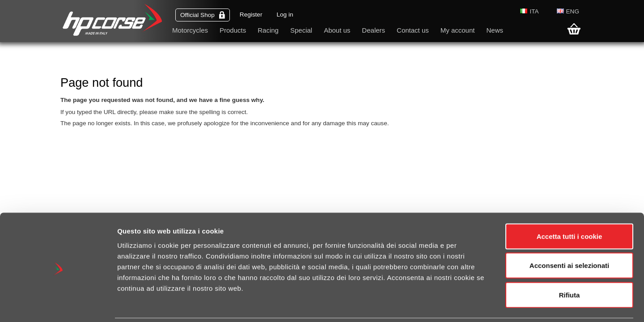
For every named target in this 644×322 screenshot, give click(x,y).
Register (251, 15)
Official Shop (203, 15)
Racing (268, 30)
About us (337, 30)
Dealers (373, 30)
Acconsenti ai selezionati (569, 234)
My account (458, 30)
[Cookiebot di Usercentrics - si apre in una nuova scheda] (58, 305)
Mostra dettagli (475, 304)
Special (301, 30)
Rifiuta (570, 263)
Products (233, 30)
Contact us (413, 30)
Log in (285, 15)
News (495, 30)
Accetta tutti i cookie (570, 205)
